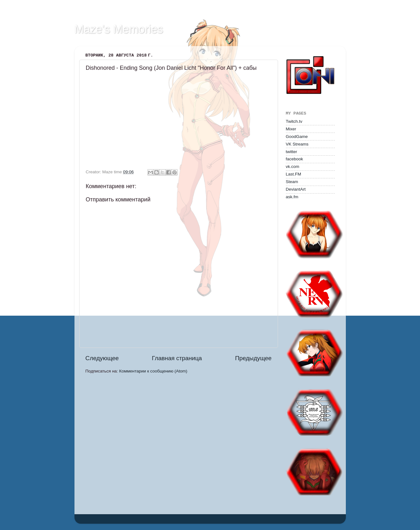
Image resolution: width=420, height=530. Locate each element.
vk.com (293, 167)
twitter (292, 152)
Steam (292, 182)
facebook (295, 159)
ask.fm (292, 197)
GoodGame (297, 137)
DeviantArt (296, 189)
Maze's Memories (119, 29)
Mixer (291, 129)
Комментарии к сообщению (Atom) (153, 371)
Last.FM (294, 174)
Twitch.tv (294, 121)
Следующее (102, 358)
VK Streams (297, 144)
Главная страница (177, 358)
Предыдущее (253, 358)
